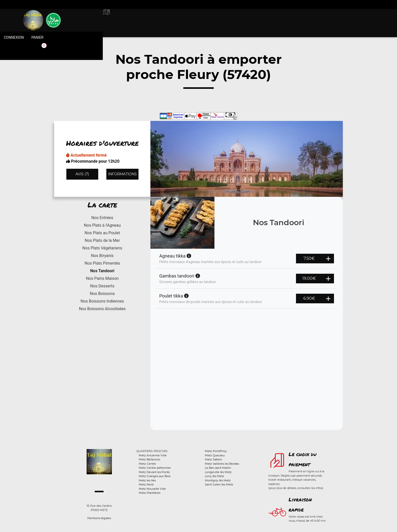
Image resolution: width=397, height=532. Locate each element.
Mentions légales (99, 518)
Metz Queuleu (215, 455)
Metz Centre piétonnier (155, 468)
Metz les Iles (147, 480)
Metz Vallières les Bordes (222, 464)
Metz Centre (147, 464)
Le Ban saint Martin (218, 468)
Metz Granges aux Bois (155, 476)
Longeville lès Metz (218, 472)
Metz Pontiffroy (216, 451)
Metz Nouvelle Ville (152, 489)
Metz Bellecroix (150, 459)
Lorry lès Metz (214, 476)
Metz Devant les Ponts (154, 472)
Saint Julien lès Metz (219, 484)
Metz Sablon (213, 459)
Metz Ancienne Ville (153, 455)
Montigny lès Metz (218, 480)
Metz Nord (146, 484)
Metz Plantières (150, 493)
